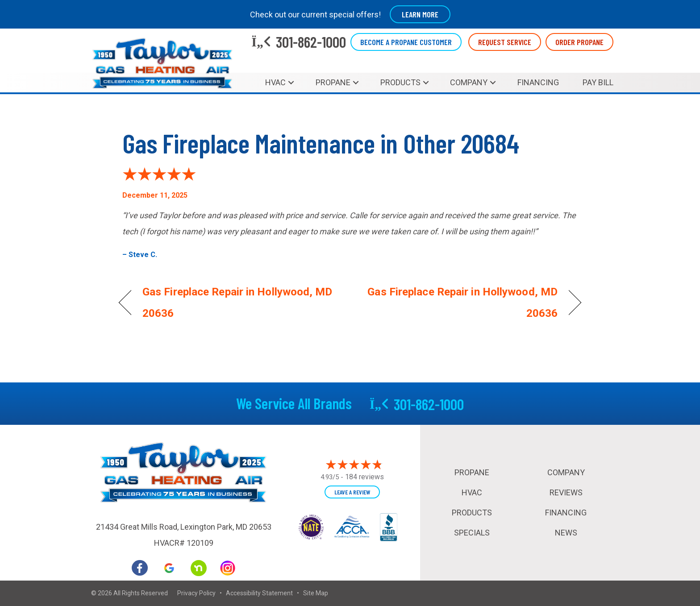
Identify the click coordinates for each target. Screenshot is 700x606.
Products (400, 82)
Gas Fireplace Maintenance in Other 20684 (321, 143)
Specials (472, 533)
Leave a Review (352, 492)
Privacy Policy (196, 593)
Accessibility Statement (259, 593)
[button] (291, 83)
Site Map (316, 593)
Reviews (566, 492)
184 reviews (365, 477)
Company (469, 82)
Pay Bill (598, 82)
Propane (333, 82)
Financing (538, 82)
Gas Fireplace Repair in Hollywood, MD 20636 (237, 303)
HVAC (275, 82)
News (566, 533)
